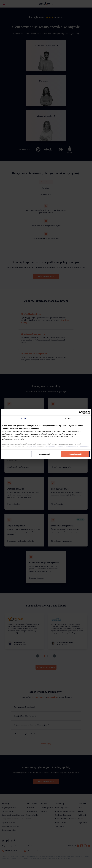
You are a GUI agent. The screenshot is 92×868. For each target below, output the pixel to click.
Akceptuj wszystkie (75, 454)
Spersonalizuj (46, 454)
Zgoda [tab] (23, 418)
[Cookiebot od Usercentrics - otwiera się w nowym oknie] (81, 412)
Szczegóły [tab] (69, 418)
